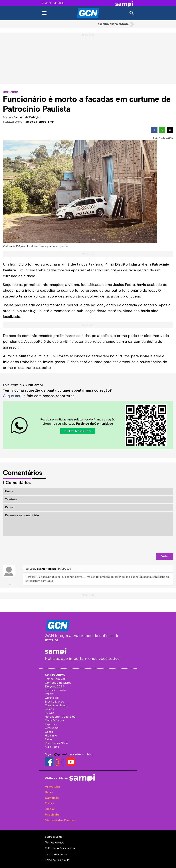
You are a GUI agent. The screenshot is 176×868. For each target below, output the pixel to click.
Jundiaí (50, 809)
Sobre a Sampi (54, 837)
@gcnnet (61, 754)
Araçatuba (52, 787)
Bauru (49, 792)
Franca (50, 803)
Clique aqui (13, 396)
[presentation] (145, 545)
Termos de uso (54, 842)
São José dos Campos (60, 820)
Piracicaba (52, 815)
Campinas (52, 798)
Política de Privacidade (60, 848)
